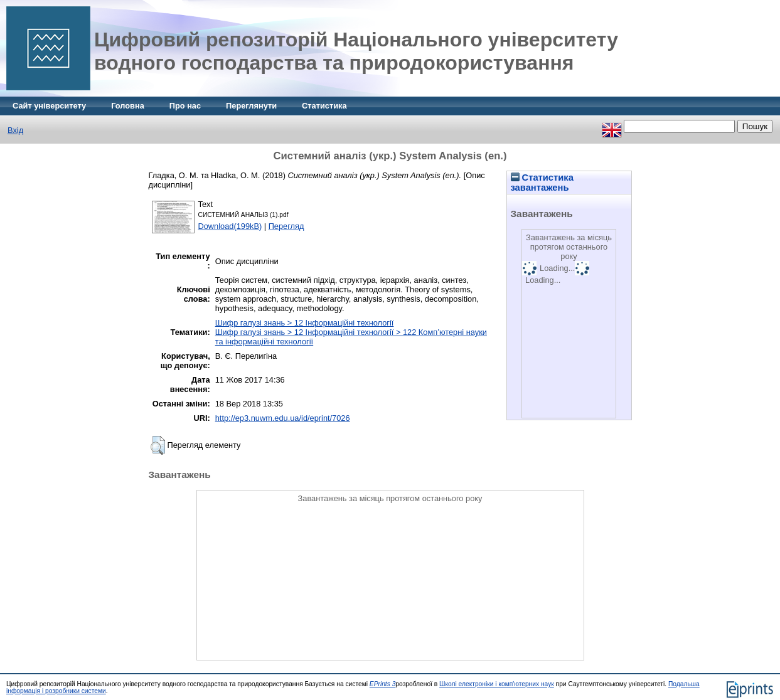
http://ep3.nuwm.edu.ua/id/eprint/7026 (283, 418)
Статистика (324, 106)
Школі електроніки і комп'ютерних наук (497, 684)
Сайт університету (49, 106)
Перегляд (286, 226)
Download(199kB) (230, 226)
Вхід (15, 130)
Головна (128, 106)
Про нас (185, 106)
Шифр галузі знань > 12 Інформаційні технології (305, 323)
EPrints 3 (383, 684)
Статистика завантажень (542, 183)
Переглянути (251, 106)
